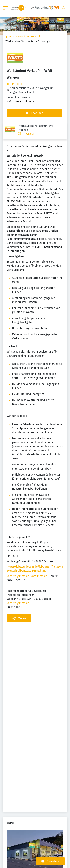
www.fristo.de (39, 558)
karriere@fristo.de (18, 558)
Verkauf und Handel (28, 37)
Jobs (9, 37)
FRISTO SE (17, 84)
